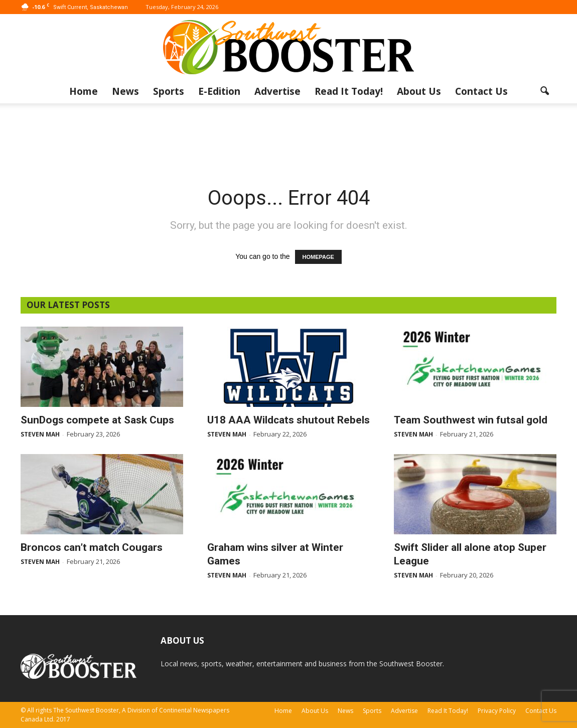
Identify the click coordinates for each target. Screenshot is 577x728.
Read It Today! (349, 91)
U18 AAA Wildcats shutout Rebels (288, 420)
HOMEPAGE (318, 257)
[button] (544, 91)
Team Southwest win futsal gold (471, 420)
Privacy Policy (497, 711)
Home (84, 91)
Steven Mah (40, 434)
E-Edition (219, 91)
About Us (419, 91)
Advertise (277, 91)
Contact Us (481, 91)
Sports (169, 91)
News (125, 91)
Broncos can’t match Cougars (92, 547)
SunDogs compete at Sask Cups (97, 420)
